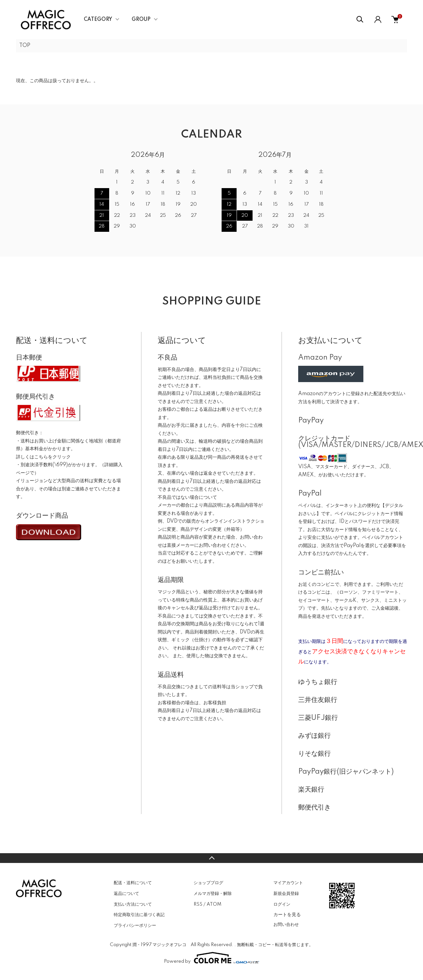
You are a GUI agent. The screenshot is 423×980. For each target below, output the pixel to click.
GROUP (141, 20)
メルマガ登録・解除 (213, 894)
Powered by (211, 958)
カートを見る (287, 914)
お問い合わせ (286, 925)
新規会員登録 (286, 894)
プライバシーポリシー (135, 926)
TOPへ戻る (211, 858)
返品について (126, 894)
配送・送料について (133, 883)
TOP (25, 46)
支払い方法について (133, 904)
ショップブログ (208, 883)
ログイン (282, 904)
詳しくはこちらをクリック (43, 457)
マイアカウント (288, 883)
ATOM (214, 904)
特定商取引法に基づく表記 (139, 915)
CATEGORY (98, 20)
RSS (198, 904)
